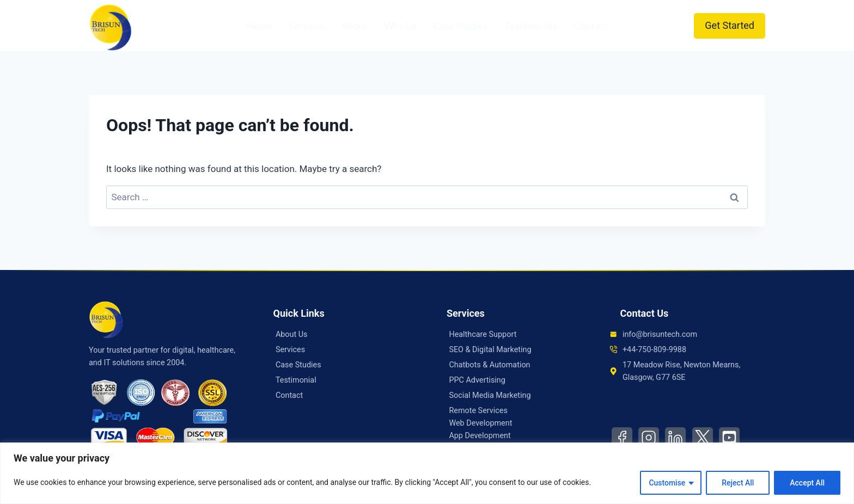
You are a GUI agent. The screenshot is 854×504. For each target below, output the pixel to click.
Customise (667, 483)
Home (259, 26)
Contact (591, 26)
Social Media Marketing (490, 395)
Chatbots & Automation (489, 365)
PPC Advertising (477, 380)
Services (307, 26)
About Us (292, 334)
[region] (427, 473)
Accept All (807, 483)
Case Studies (460, 26)
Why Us (400, 26)
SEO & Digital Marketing (490, 350)
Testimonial (296, 380)
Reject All (738, 483)
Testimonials (530, 26)
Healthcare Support (483, 334)
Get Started (730, 25)
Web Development (480, 423)
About (354, 26)
